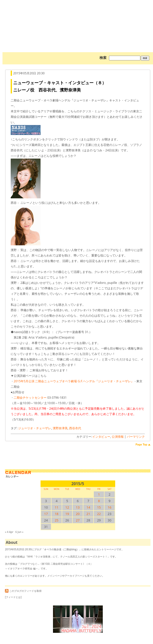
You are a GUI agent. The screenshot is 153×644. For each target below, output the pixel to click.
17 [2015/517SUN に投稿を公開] (46, 514)
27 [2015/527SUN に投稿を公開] (78, 520)
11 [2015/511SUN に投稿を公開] (57, 507)
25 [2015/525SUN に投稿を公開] (57, 520)
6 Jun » (19, 532)
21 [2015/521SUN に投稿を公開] (88, 514)
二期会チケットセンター (30, 398)
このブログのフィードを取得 (23, 591)
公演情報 (118, 437)
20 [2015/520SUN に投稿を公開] (78, 514)
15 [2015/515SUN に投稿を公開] (99, 507)
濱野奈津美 (60, 428)
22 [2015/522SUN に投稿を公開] (99, 514)
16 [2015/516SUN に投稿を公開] (110, 507)
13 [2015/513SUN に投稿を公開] (78, 507)
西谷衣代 (75, 428)
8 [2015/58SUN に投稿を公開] (99, 501)
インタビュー (101, 437)
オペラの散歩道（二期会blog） (78, 19)
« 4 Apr (9, 532)
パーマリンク (136, 437)
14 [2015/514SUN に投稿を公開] (88, 507)
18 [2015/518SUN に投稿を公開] (57, 514)
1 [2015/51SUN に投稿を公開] (99, 494)
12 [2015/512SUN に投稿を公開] (67, 507)
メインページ (55, 576)
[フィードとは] (13, 597)
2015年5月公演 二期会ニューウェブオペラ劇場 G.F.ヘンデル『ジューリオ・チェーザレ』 (74, 381)
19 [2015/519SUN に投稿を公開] (67, 514)
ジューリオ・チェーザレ (35, 428)
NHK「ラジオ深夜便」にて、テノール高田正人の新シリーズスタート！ (67, 557)
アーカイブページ (75, 576)
